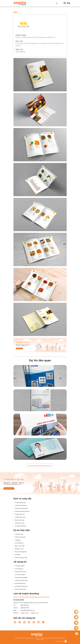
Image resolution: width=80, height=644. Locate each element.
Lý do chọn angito (20, 574)
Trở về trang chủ (61, 641)
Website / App (19, 549)
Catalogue (18, 540)
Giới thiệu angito (20, 566)
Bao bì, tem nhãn (20, 546)
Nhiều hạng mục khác (21, 557)
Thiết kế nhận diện (20, 537)
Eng (68, 3)
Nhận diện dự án (20, 523)
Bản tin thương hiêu (21, 589)
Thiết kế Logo (19, 534)
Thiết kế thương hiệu (21, 505)
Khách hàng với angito (21, 577)
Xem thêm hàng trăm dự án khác (40, 466)
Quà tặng (18, 555)
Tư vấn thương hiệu (20, 502)
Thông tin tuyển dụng (21, 580)
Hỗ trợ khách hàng (20, 583)
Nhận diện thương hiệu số (22, 511)
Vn (65, 3)
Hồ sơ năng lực (19, 543)
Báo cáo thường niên (21, 552)
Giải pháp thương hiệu (21, 586)
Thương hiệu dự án (20, 517)
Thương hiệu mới (20, 514)
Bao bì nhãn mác (20, 520)
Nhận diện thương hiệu (21, 508)
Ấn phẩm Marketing (21, 526)
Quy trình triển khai (20, 572)
